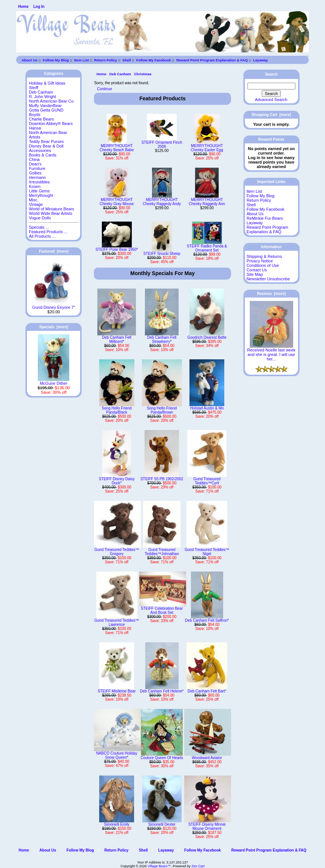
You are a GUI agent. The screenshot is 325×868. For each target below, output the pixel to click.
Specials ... (39, 227)
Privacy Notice (259, 261)
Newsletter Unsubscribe (268, 279)
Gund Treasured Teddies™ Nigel (207, 552)
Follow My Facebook (154, 60)
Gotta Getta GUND (46, 110)
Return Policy (105, 60)
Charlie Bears (41, 119)
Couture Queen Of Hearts (162, 758)
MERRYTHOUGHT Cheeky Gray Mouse (117, 202)
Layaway (261, 60)
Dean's (35, 164)
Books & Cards (42, 155)
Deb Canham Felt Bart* (207, 691)
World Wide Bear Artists (51, 213)
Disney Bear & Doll (46, 146)
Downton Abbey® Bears (51, 124)
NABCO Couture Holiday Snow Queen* (117, 755)
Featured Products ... (48, 232)
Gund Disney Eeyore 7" (54, 305)
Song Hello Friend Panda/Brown (162, 410)
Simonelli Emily (117, 824)
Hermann (37, 177)
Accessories (40, 150)
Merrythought (41, 195)
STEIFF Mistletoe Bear (117, 691)
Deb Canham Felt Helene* (162, 691)
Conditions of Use (263, 265)
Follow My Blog (56, 60)
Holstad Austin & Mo (207, 408)
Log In (39, 7)
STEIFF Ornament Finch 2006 (162, 144)
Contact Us (256, 270)
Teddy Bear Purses (46, 141)
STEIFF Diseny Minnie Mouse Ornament (207, 826)
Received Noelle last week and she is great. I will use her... (271, 353)
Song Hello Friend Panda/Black (117, 410)
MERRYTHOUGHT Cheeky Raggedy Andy (162, 202)
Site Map (254, 274)
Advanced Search (271, 100)
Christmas (143, 74)
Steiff (34, 88)
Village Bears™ (159, 866)
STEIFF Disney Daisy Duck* (117, 481)
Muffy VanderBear (45, 106)
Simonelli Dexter (162, 824)
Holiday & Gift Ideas (47, 83)
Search (271, 74)
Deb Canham (120, 74)
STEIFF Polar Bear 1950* (117, 249)
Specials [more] (54, 327)
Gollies (35, 173)
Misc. (34, 200)
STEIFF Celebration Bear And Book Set (162, 610)
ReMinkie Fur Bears (265, 218)
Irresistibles (39, 182)
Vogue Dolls (40, 218)
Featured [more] (54, 251)
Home (23, 7)
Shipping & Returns (264, 256)
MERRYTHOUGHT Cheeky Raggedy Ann (207, 202)
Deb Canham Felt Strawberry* (162, 339)
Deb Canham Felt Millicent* (116, 339)
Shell (127, 60)
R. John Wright (42, 97)
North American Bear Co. (52, 101)
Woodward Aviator (207, 758)
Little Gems (39, 191)
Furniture (37, 168)
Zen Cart (198, 866)
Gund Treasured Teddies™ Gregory (117, 552)
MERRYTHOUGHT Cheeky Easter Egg (207, 148)
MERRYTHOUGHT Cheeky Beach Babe (117, 148)
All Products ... (42, 236)
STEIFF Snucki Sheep (162, 254)
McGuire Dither (54, 381)
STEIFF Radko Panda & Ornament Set (207, 248)
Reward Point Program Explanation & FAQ (212, 60)
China (34, 159)
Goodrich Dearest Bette (207, 337)
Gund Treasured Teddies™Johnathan (162, 552)
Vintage (36, 204)
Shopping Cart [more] (271, 115)
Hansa (35, 128)
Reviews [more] (271, 294)
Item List (81, 60)
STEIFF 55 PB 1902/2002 (162, 479)
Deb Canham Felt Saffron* (207, 620)
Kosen (35, 186)
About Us (30, 60)
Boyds (35, 115)
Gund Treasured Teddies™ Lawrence (117, 622)
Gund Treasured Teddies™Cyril (207, 481)
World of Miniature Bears (51, 209)
